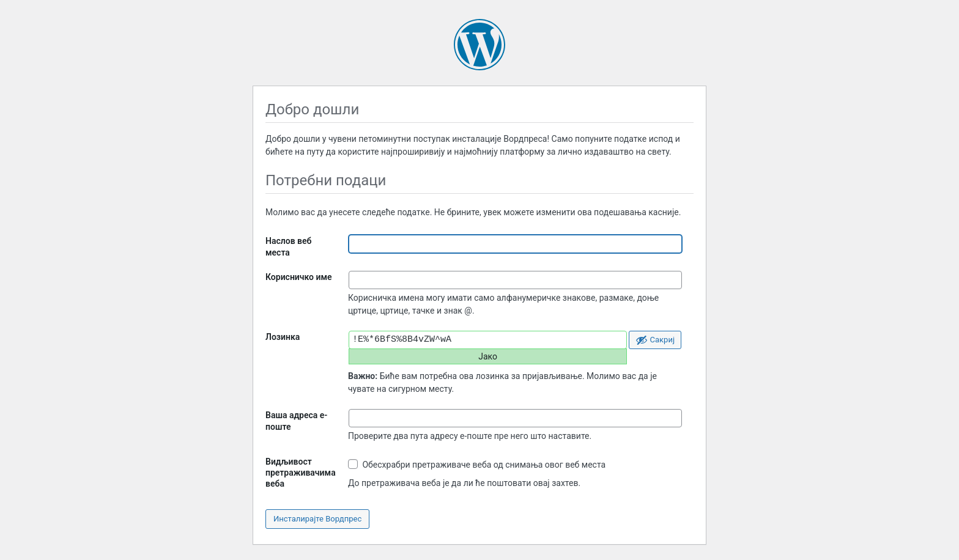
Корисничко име (299, 277)
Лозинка (283, 337)
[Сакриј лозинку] (655, 340)
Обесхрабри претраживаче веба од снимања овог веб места (477, 464)
